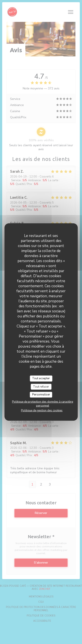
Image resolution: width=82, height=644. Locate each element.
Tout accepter (41, 378)
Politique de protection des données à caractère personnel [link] (43, 404)
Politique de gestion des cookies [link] (42, 410)
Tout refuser (41, 386)
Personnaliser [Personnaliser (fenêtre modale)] (41, 395)
